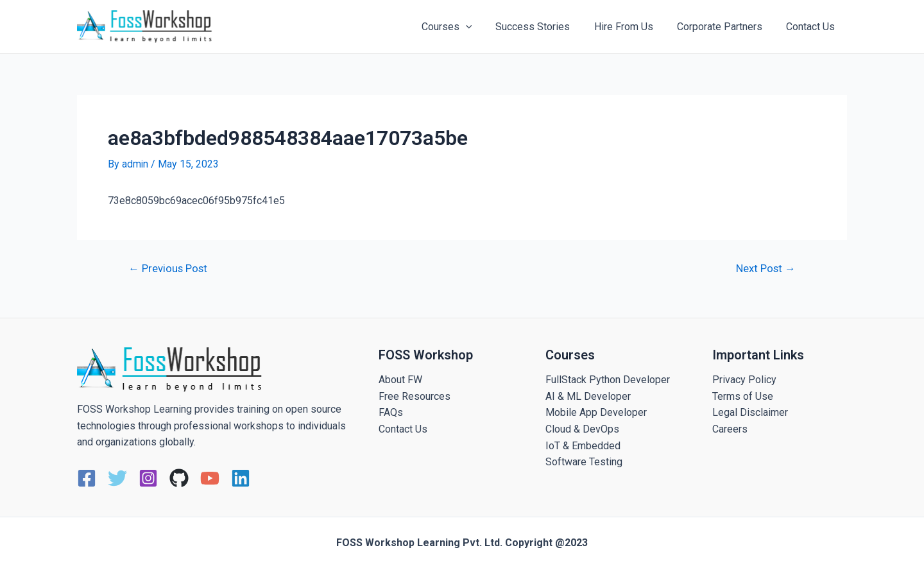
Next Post (765, 268)
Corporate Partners (725, 27)
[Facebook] (87, 478)
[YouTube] (210, 478)
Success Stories (545, 27)
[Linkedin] (241, 478)
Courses (462, 27)
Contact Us (812, 27)
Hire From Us (632, 27)
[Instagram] (148, 478)
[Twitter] (117, 478)
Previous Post (169, 268)
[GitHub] (179, 478)
